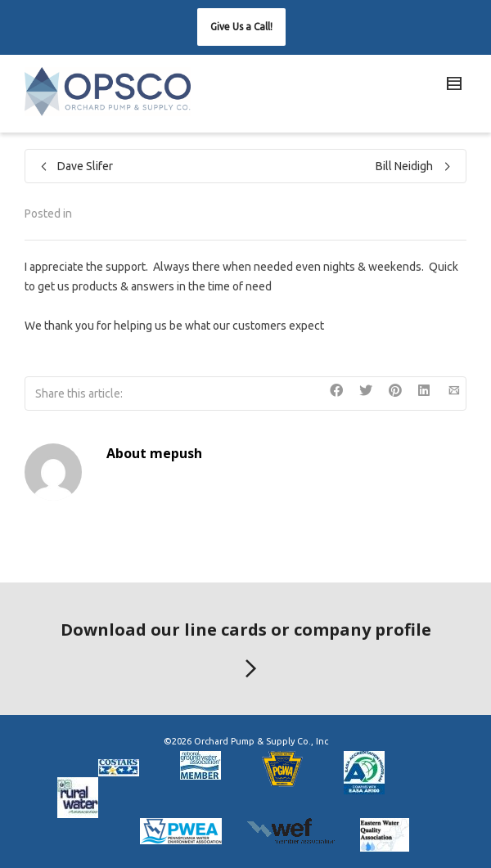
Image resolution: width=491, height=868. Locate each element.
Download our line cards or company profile (246, 652)
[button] (241, 27)
